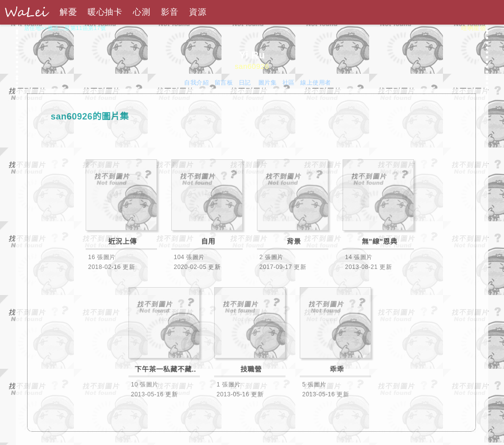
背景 (294, 241)
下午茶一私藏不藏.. (166, 369)
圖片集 (268, 83)
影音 (170, 12)
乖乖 (337, 369)
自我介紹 (196, 83)
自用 (208, 241)
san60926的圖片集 (90, 117)
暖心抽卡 (105, 12)
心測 (142, 12)
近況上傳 (123, 241)
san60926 (252, 66)
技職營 (251, 369)
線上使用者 (316, 83)
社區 (289, 83)
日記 (246, 83)
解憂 (68, 12)
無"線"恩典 (379, 241)
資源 (198, 12)
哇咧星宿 (473, 28)
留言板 (224, 83)
